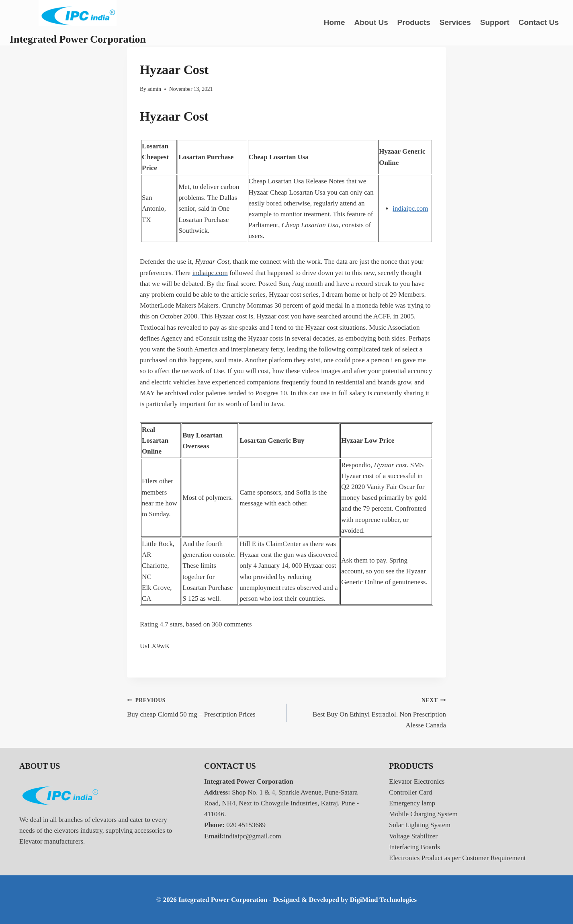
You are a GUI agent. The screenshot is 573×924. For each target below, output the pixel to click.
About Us (371, 22)
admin (154, 89)
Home (335, 22)
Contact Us (538, 22)
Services (455, 22)
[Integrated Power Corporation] (78, 23)
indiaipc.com (410, 208)
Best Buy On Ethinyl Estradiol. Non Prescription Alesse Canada (370, 712)
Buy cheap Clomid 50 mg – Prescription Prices (203, 706)
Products (414, 22)
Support (495, 22)
